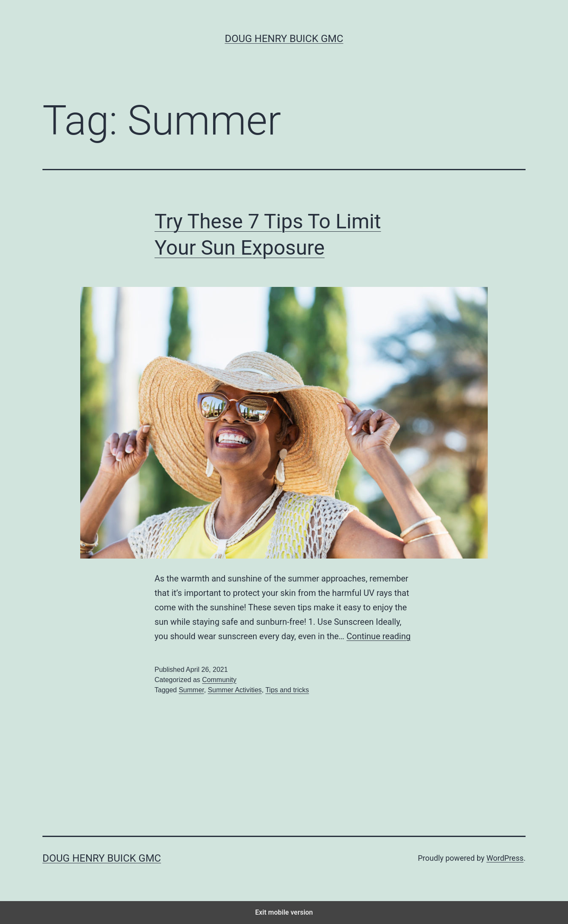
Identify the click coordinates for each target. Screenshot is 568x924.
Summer (191, 690)
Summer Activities (235, 690)
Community (219, 680)
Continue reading (378, 636)
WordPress (505, 858)
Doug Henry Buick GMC (284, 39)
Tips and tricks (287, 690)
